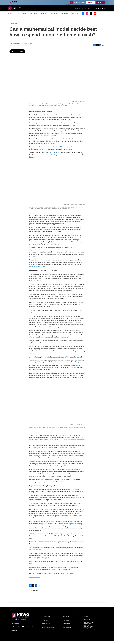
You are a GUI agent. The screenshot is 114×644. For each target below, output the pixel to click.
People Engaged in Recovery (73, 527)
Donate (102, 4)
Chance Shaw (79, 441)
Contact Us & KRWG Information (71, 616)
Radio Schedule (46, 627)
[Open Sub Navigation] (13, 16)
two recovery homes (40, 537)
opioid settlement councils (71, 366)
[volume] (15, 12)
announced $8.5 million (47, 158)
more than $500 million (53, 156)
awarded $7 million (51, 512)
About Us (54, 16)
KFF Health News (68, 576)
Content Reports (88, 631)
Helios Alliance (60, 150)
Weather (86, 620)
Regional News (66, 623)
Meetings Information (89, 626)
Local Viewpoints (67, 630)
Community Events (46, 620)
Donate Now (87, 616)
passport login (79, 4)
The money (33, 126)
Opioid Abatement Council (38, 270)
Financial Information (89, 629)
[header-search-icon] (71, 4)
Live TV (91, 4)
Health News (13, 26)
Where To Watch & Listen (48, 630)
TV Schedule (45, 623)
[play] (10, 12)
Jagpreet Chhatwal (35, 465)
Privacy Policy (87, 632)
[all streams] (100, 11)
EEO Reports (87, 628)
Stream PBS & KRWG (47, 616)
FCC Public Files (88, 627)
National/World (66, 627)
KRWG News (66, 620)
